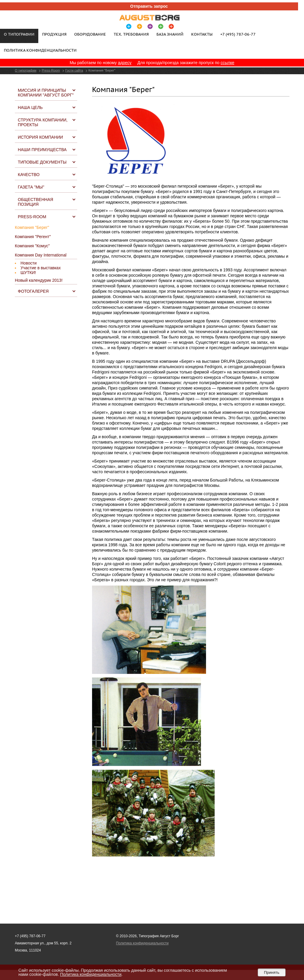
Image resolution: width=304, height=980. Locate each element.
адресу (125, 63)
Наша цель (30, 107)
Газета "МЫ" (31, 187)
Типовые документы (42, 162)
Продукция (54, 34)
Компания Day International (41, 255)
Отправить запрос (149, 6)
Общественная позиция (35, 202)
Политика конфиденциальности (40, 50)
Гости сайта (74, 70)
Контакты (202, 34)
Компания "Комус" (32, 246)
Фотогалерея (33, 291)
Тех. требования (131, 34)
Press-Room (51, 70)
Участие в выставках (41, 268)
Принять (272, 972)
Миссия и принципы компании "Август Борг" (46, 93)
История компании (40, 137)
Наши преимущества (42, 150)
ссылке (227, 63)
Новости (28, 263)
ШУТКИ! (28, 273)
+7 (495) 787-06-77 (238, 34)
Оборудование (90, 34)
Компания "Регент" (33, 237)
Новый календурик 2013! (39, 280)
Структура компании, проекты (43, 122)
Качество (29, 175)
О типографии (26, 70)
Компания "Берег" (32, 227)
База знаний (170, 34)
